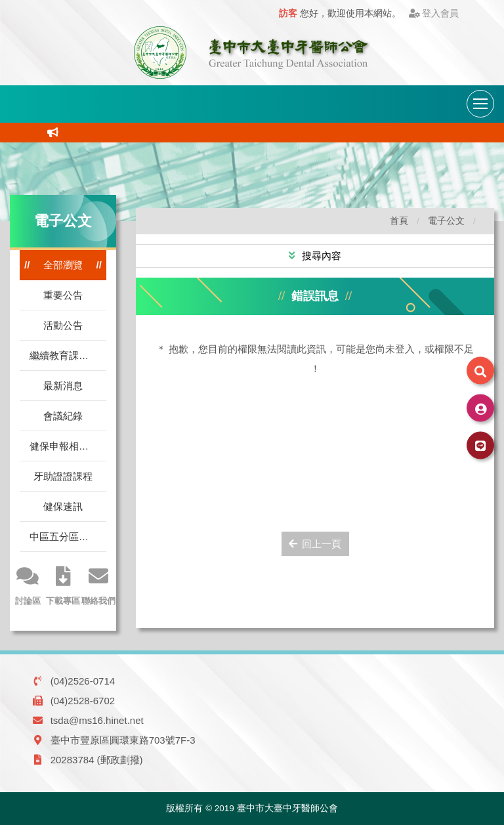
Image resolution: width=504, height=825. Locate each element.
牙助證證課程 (63, 476)
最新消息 (63, 386)
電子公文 (446, 221)
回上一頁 (315, 544)
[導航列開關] (480, 104)
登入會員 (434, 13)
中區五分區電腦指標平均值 (68, 537)
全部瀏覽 (63, 265)
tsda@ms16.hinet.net (97, 720)
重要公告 (63, 295)
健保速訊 (63, 506)
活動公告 (63, 325)
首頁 (399, 221)
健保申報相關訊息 (68, 446)
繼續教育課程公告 (68, 355)
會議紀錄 (63, 416)
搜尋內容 (320, 256)
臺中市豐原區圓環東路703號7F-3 (123, 740)
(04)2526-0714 (83, 681)
